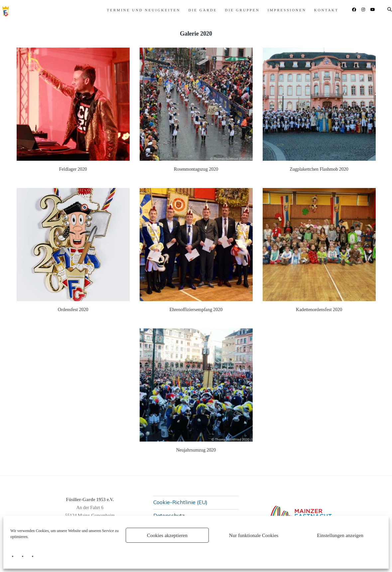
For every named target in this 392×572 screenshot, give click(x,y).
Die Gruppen (199, 10)
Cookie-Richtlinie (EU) (180, 502)
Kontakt (283, 10)
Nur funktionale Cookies (254, 535)
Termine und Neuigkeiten (101, 10)
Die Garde (160, 10)
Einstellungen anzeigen (340, 535)
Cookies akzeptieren (167, 535)
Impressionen (244, 10)
